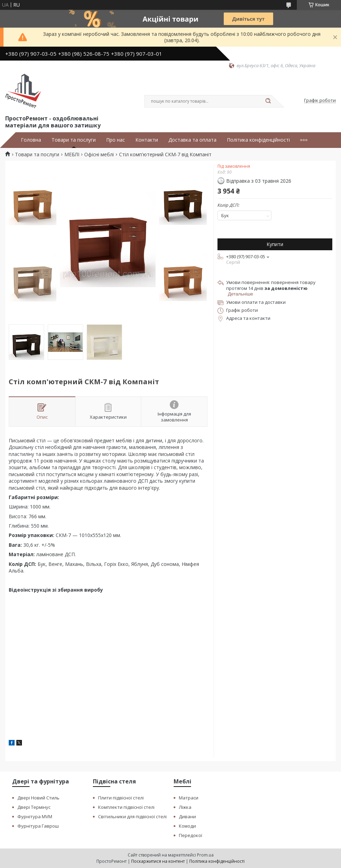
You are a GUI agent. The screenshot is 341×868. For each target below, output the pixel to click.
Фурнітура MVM (35, 816)
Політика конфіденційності (258, 140)
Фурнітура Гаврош (38, 826)
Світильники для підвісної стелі (132, 816)
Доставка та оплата (192, 140)
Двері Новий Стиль (38, 798)
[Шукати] (268, 101)
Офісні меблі (99, 155)
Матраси (189, 798)
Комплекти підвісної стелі (126, 807)
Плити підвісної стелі (121, 798)
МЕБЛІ (72, 155)
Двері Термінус (34, 807)
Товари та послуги (74, 140)
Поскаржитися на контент (158, 861)
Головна (31, 140)
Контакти (147, 140)
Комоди (187, 826)
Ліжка (185, 807)
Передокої (191, 835)
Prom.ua (205, 855)
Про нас (116, 140)
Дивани (187, 816)
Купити (275, 244)
